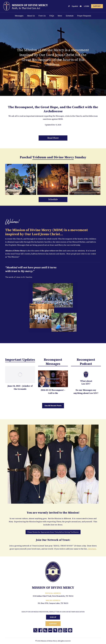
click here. (92, 549)
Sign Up (53, 617)
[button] (53, 138)
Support (53, 624)
